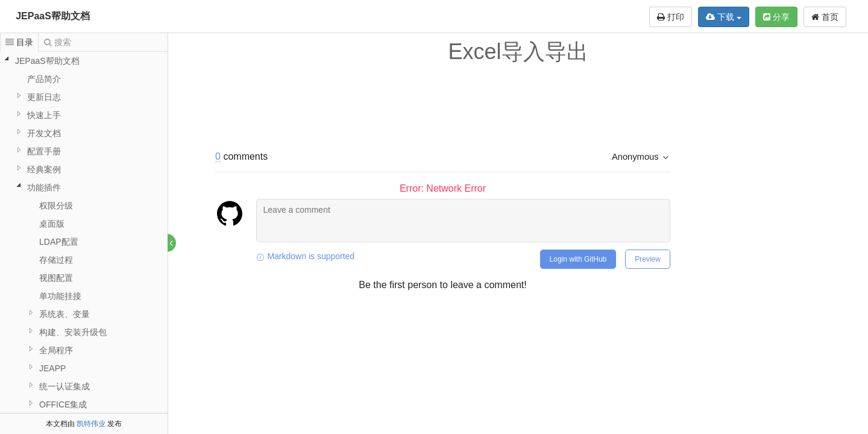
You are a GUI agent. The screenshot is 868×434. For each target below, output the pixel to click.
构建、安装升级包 (73, 332)
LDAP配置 (59, 242)
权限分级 (56, 206)
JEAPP (52, 368)
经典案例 (44, 169)
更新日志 (44, 97)
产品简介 (44, 79)
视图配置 (56, 278)
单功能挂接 (60, 296)
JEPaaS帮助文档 (53, 16)
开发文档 (44, 133)
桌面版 (52, 224)
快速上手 (44, 115)
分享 (776, 17)
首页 (825, 17)
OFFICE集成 (63, 404)
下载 (724, 17)
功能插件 (44, 187)
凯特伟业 (91, 424)
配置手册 (44, 151)
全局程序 (56, 350)
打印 (671, 17)
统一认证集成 (64, 386)
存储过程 (56, 260)
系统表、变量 (64, 314)
